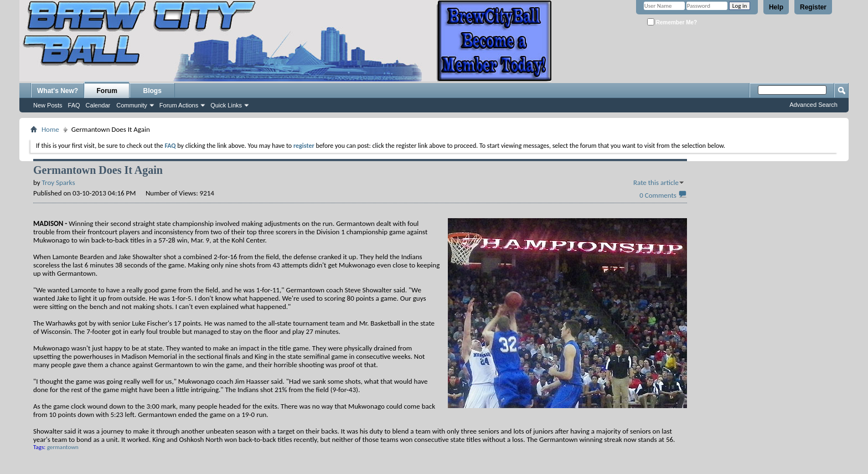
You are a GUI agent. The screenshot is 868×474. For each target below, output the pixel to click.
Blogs (153, 91)
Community (132, 105)
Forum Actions (179, 105)
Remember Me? (672, 22)
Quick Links (226, 105)
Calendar (98, 105)
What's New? (58, 91)
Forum (107, 91)
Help (776, 7)
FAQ (74, 105)
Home (50, 129)
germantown (63, 447)
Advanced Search (813, 105)
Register (813, 7)
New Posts (48, 105)
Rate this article (656, 182)
